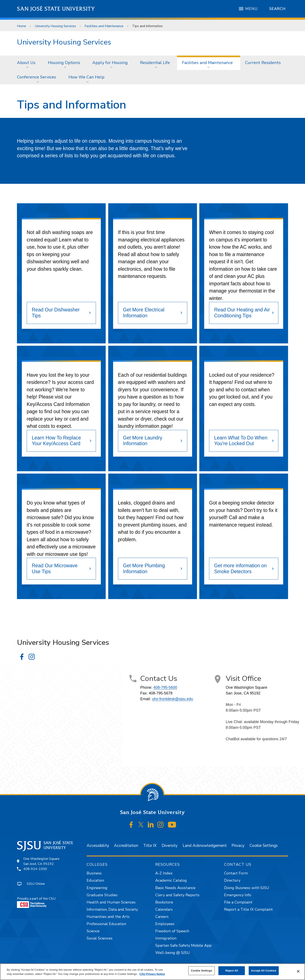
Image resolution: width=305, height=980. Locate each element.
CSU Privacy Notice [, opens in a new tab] (152, 974)
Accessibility (98, 846)
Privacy (238, 846)
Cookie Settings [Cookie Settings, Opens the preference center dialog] (201, 971)
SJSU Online (36, 884)
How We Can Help (86, 77)
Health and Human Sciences (111, 902)
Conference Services (37, 77)
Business (94, 873)
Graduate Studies (102, 895)
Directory (232, 880)
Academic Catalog (171, 880)
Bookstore (164, 902)
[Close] (298, 971)
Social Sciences (100, 938)
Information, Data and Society (112, 909)
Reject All (232, 971)
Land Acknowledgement (205, 846)
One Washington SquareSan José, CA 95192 (41, 861)
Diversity (170, 846)
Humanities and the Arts (108, 917)
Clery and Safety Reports (177, 895)
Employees (165, 924)
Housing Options (64, 63)
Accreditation (126, 846)
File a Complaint (238, 902)
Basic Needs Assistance (175, 888)
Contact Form (236, 873)
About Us (26, 63)
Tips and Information (147, 26)
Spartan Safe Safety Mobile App (183, 945)
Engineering (97, 888)
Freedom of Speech (172, 931)
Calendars (164, 909)
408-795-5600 (165, 687)
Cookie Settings (264, 846)
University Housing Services (55, 26)
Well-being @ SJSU (173, 953)
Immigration (166, 938)
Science (93, 931)
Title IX (150, 846)
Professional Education (106, 924)
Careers (162, 917)
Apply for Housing (110, 63)
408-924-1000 (35, 869)
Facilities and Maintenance (104, 26)
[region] (152, 972)
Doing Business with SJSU (247, 888)
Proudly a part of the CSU (36, 902)
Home (21, 26)
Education (95, 880)
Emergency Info (238, 895)
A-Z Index (164, 873)
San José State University (56, 9)
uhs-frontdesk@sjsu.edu (172, 699)
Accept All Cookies (264, 971)
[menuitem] (28, 63)
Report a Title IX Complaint (248, 909)
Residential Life (155, 63)
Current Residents (263, 63)
